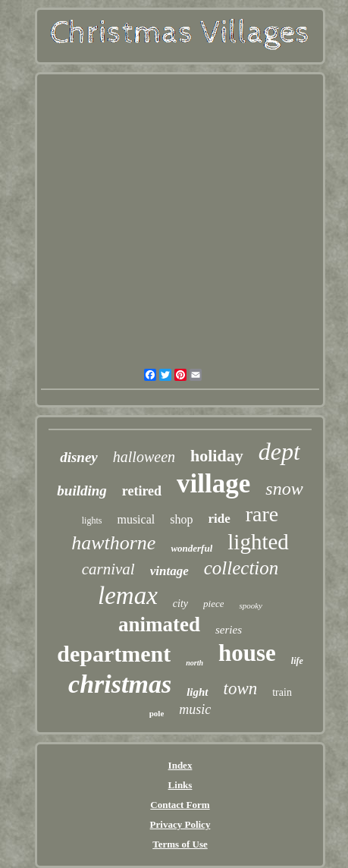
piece (213, 604)
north (194, 663)
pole (157, 713)
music (195, 709)
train (282, 692)
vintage (169, 571)
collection (241, 568)
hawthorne (113, 543)
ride (219, 519)
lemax (128, 596)
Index (180, 765)
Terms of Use (180, 844)
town (241, 689)
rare (262, 514)
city (180, 604)
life (297, 661)
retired (142, 491)
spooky (251, 605)
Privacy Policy (180, 824)
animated (159, 624)
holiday (217, 456)
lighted (258, 542)
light (197, 692)
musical (136, 519)
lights (92, 520)
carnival (108, 569)
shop (181, 519)
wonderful (191, 548)
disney (79, 457)
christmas (120, 684)
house (247, 653)
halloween (144, 457)
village (213, 484)
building (82, 491)
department (114, 654)
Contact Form (180, 805)
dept (279, 451)
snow (284, 489)
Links (180, 785)
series (229, 630)
